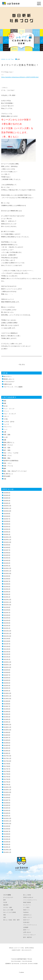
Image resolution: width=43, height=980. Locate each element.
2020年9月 (7, 670)
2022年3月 (7, 623)
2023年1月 (7, 597)
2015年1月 (7, 847)
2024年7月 (7, 550)
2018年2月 (7, 751)
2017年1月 (7, 785)
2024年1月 (7, 566)
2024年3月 (7, 560)
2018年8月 (7, 735)
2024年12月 (7, 537)
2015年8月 (7, 829)
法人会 (6, 406)
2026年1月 (7, 503)
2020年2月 (7, 688)
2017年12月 (7, 756)
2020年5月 (7, 680)
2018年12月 (7, 725)
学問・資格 (7, 435)
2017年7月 (7, 769)
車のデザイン (8, 376)
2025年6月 (7, 521)
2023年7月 (7, 581)
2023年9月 (7, 576)
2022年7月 (7, 613)
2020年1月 (7, 691)
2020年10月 (7, 667)
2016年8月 (7, 798)
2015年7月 (7, 831)
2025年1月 (7, 534)
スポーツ (6, 416)
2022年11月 (7, 602)
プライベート (8, 427)
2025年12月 (7, 506)
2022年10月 (7, 605)
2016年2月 (7, 813)
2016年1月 (7, 816)
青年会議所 (7, 476)
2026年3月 (7, 498)
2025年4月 (7, 527)
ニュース (6, 424)
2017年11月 (7, 758)
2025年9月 (7, 514)
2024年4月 (7, 558)
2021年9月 (7, 639)
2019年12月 (7, 693)
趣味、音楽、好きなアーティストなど (15, 471)
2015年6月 (7, 834)
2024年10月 (7, 542)
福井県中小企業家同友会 (11, 461)
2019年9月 (7, 701)
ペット (6, 429)
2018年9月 (7, 732)
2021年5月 (7, 649)
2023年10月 (7, 573)
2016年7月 (7, 800)
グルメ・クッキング (10, 414)
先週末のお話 (8, 384)
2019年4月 (7, 714)
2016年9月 (7, 795)
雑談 (5, 401)
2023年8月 (7, 579)
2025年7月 (7, 519)
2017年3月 (7, 779)
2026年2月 (7, 501)
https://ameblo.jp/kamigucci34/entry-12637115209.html (20, 77)
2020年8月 (7, 672)
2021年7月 (7, 644)
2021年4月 (7, 652)
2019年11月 (7, 696)
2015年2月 (7, 844)
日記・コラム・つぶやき (11, 453)
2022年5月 (7, 618)
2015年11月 (7, 821)
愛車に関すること (9, 442)
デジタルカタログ (9, 382)
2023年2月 (7, 594)
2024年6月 (7, 553)
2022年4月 (7, 620)
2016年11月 (7, 790)
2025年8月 (7, 516)
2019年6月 (7, 709)
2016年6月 (7, 803)
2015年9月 (7, 826)
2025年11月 (7, 508)
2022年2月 (7, 626)
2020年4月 (7, 683)
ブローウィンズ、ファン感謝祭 (13, 387)
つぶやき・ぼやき (9, 422)
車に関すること (8, 474)
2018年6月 (7, 740)
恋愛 (5, 440)
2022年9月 (7, 607)
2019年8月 (7, 704)
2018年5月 (7, 743)
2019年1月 (7, 722)
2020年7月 (7, 675)
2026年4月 (7, 495)
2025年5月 (7, 524)
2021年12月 (7, 631)
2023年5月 (7, 587)
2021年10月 (7, 636)
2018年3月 (7, 748)
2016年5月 (7, 805)
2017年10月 (7, 761)
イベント (6, 411)
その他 (6, 419)
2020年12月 (7, 662)
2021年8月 (7, 641)
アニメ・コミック (9, 409)
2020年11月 (7, 665)
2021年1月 (7, 659)
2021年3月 (7, 654)
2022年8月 (7, 610)
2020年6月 (7, 678)
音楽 (5, 479)
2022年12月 (7, 600)
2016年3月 (7, 811)
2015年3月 (7, 842)
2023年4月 (7, 589)
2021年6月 (7, 646)
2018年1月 (7, 753)
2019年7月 (7, 706)
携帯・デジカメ (8, 445)
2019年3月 (7, 717)
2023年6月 (7, 584)
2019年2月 (7, 719)
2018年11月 (7, 727)
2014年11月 (7, 852)
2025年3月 (7, 529)
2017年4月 (7, 777)
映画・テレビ (8, 455)
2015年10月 (7, 824)
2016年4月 (7, 808)
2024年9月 (7, 545)
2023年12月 (7, 568)
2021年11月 (7, 633)
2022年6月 (7, 615)
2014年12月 (7, 850)
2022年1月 (7, 628)
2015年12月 (7, 818)
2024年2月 (7, 563)
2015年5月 (7, 837)
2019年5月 (7, 712)
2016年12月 (7, 787)
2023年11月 (7, 571)
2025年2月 (7, 532)
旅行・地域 (7, 450)
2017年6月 (7, 771)
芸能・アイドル (8, 466)
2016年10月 (7, 792)
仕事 (18, 59)
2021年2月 (7, 657)
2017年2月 (7, 782)
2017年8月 (7, 766)
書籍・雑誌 (7, 458)
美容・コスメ (8, 463)
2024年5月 (7, 555)
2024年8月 (7, 547)
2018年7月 (7, 738)
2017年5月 (7, 774)
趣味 (5, 468)
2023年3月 (7, 592)
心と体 (6, 437)
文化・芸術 (7, 448)
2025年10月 (7, 511)
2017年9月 (7, 764)
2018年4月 (7, 745)
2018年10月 (7, 730)
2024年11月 (7, 540)
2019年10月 (7, 699)
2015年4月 (7, 839)
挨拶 (5, 403)
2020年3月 (7, 686)
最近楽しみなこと (9, 379)
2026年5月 (7, 493)
